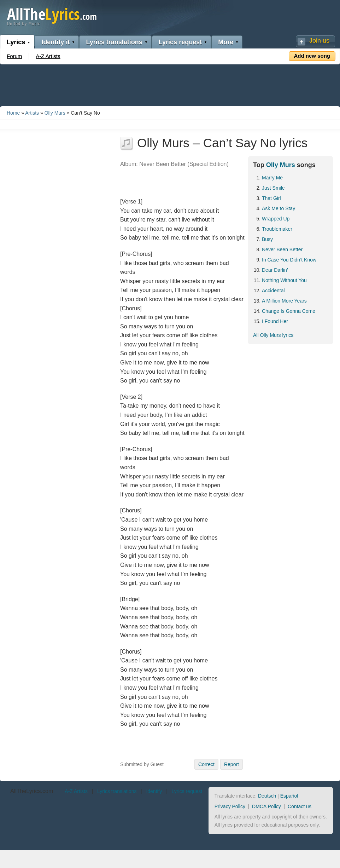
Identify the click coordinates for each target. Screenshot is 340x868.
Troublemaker (277, 229)
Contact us (300, 806)
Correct (206, 764)
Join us (319, 41)
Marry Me (272, 178)
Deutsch (267, 796)
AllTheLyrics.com (32, 791)
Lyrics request (180, 42)
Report (231, 764)
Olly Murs (55, 113)
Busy (267, 239)
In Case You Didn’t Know (289, 260)
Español (289, 796)
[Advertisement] (170, 84)
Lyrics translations (114, 42)
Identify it (55, 42)
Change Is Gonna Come (289, 311)
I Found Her (275, 321)
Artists (32, 113)
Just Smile (273, 188)
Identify (154, 791)
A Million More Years (284, 301)
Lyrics (16, 42)
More (226, 42)
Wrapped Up (276, 219)
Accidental (273, 291)
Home (13, 113)
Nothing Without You (284, 280)
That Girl (271, 198)
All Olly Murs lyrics (273, 335)
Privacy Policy (230, 806)
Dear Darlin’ (275, 270)
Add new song (312, 56)
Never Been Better (282, 249)
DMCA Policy (266, 806)
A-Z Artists (48, 56)
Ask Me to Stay (279, 208)
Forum (14, 56)
